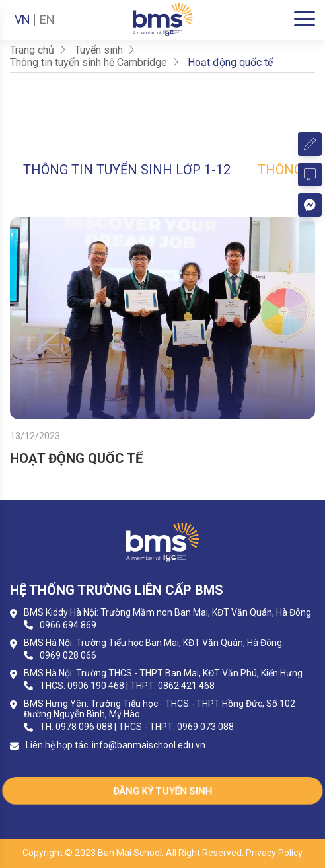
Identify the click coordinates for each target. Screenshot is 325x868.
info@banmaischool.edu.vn (149, 745)
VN (22, 20)
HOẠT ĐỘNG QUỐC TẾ (76, 458)
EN (47, 20)
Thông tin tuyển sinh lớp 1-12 (127, 170)
